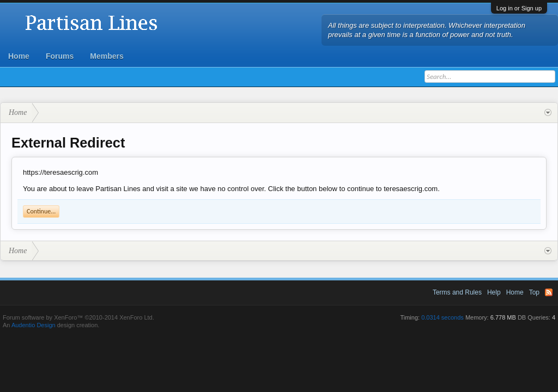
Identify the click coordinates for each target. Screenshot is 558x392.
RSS (549, 292)
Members (107, 56)
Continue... (41, 211)
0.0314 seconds (442, 317)
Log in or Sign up (519, 8)
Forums (60, 56)
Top (534, 292)
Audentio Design (34, 325)
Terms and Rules (457, 292)
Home (19, 56)
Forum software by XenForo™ (78, 317)
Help (494, 292)
